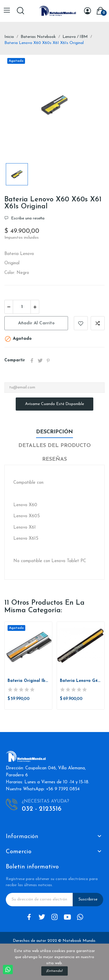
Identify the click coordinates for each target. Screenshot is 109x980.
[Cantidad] (22, 307)
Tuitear (40, 360)
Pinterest (48, 360)
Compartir (32, 360)
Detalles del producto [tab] (54, 446)
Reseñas (54, 459)
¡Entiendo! (54, 971)
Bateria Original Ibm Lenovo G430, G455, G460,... (28, 681)
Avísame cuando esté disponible (54, 404)
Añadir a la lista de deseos (81, 323)
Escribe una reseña (27, 218)
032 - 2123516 (42, 809)
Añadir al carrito (36, 323)
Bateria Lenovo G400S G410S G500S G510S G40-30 (81, 681)
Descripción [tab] (54, 432)
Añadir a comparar (98, 323)
